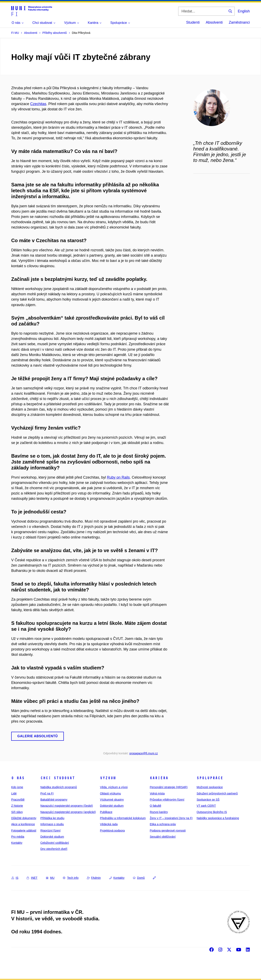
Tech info (71, 878)
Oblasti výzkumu (110, 793)
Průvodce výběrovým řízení (167, 800)
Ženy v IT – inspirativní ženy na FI (171, 818)
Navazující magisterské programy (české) (67, 806)
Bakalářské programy (54, 800)
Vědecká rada (109, 824)
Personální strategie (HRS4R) (169, 787)
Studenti (193, 22)
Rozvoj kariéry (159, 812)
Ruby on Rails (118, 477)
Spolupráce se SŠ (208, 800)
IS (15, 878)
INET (32, 878)
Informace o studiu (52, 824)
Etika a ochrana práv (163, 824)
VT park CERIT (206, 806)
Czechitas (38, 104)
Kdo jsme (17, 787)
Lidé (14, 793)
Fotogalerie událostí (24, 831)
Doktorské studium (52, 837)
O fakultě (155, 806)
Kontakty (17, 843)
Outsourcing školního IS (212, 812)
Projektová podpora (112, 831)
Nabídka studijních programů (59, 787)
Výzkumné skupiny (112, 800)
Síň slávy (17, 812)
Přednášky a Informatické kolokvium (123, 818)
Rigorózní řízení (50, 831)
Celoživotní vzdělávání (55, 843)
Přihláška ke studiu (52, 818)
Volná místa (157, 793)
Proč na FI (47, 793)
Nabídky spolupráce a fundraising (218, 818)
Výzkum (108, 778)
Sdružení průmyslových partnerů (217, 793)
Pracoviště (18, 800)
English (244, 11)
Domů (139, 878)
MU (50, 878)
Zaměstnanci (239, 22)
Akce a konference (23, 824)
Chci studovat (58, 778)
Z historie (17, 806)
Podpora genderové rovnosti (168, 831)
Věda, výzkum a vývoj (114, 787)
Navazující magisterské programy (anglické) (68, 812)
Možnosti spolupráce (210, 787)
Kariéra (159, 778)
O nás (18, 778)
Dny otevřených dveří (54, 849)
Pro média (18, 837)
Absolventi (214, 22)
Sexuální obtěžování (163, 837)
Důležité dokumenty (24, 818)
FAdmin (94, 878)
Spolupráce (210, 778)
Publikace (106, 812)
